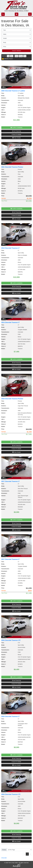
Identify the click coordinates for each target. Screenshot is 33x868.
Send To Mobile (16, 134)
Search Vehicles (16, 51)
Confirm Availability (17, 128)
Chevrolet (4, 858)
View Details (16, 138)
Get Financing (16, 131)
